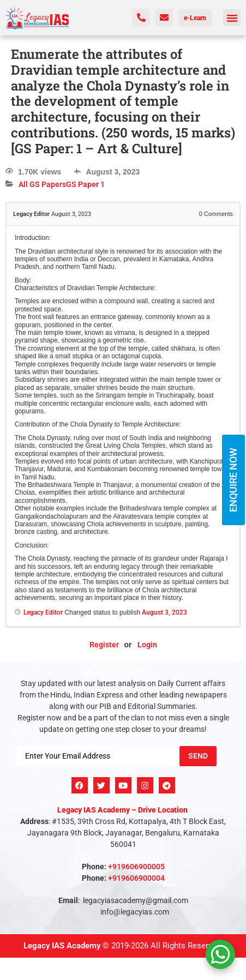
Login (147, 645)
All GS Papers (42, 184)
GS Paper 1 (85, 184)
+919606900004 (136, 878)
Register (104, 645)
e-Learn (195, 18)
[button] (232, 18)
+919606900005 (136, 867)
